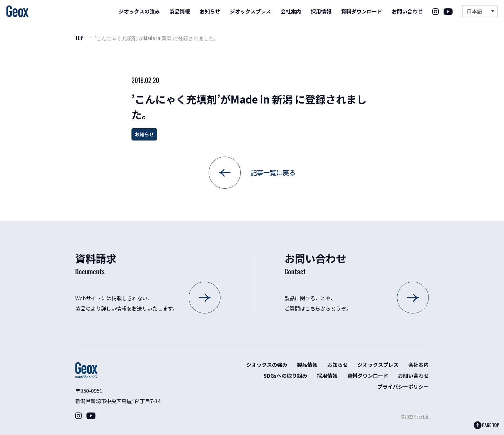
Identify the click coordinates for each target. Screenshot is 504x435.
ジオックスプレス (250, 11)
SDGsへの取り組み (285, 376)
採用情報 (321, 11)
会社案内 (291, 11)
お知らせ (210, 11)
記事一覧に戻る (273, 172)
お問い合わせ (407, 11)
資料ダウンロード (362, 11)
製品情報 (180, 11)
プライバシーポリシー (403, 386)
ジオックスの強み (139, 11)
